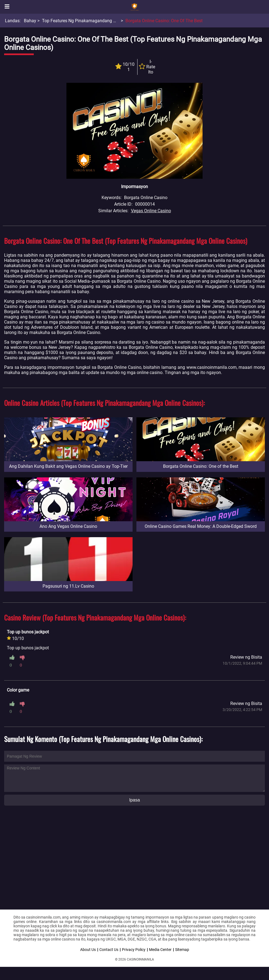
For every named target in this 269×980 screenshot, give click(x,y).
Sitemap (182, 950)
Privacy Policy (134, 950)
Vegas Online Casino (151, 211)
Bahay (30, 21)
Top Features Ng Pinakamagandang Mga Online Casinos (97, 21)
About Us (88, 950)
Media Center (160, 950)
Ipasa (134, 800)
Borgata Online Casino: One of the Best (164, 21)
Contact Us (109, 950)
